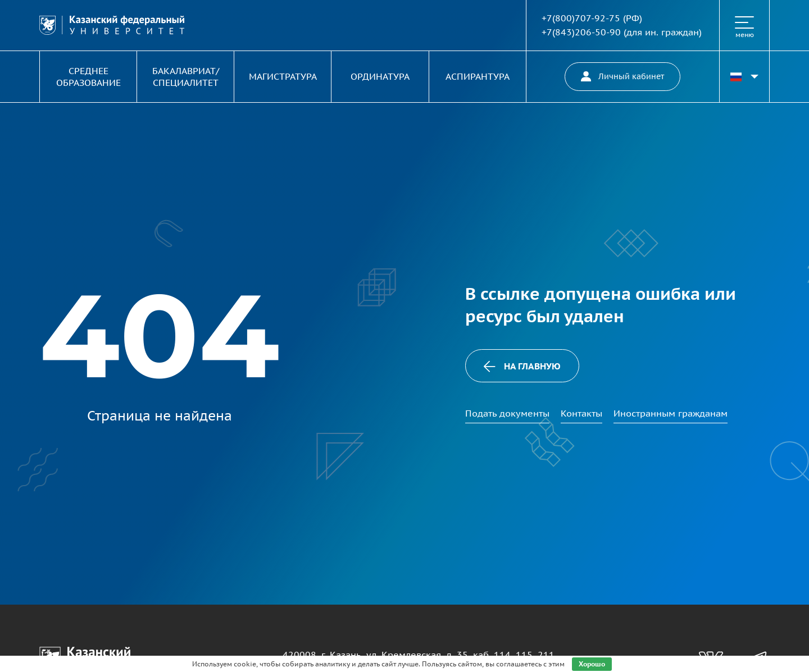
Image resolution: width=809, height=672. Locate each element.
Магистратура (283, 76)
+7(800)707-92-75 (581, 18)
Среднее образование (88, 77)
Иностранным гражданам (671, 413)
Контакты (581, 413)
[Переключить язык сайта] (744, 77)
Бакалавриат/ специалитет (186, 77)
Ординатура (380, 76)
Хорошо (592, 664)
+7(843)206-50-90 (581, 32)
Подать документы (507, 413)
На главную (522, 366)
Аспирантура (478, 76)
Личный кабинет (622, 76)
